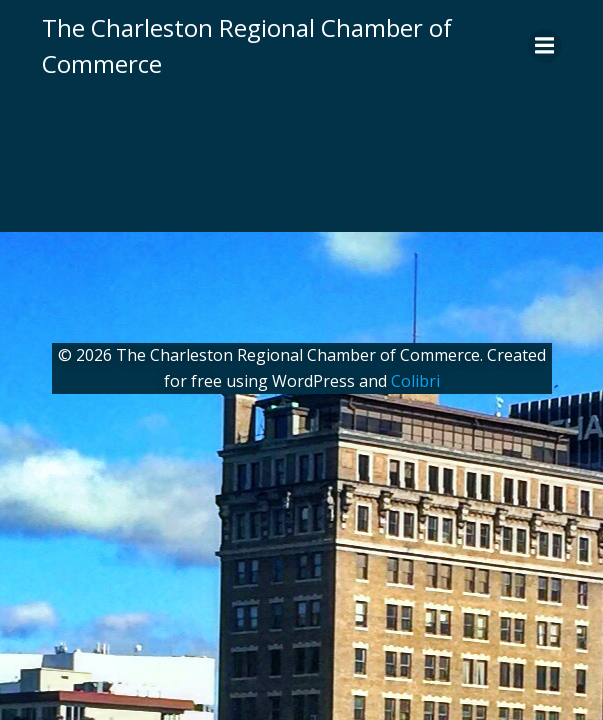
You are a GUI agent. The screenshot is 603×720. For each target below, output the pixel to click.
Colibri (415, 381)
